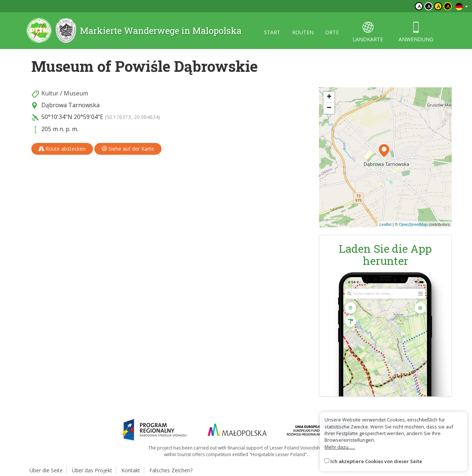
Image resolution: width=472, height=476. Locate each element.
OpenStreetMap (413, 224)
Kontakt (131, 470)
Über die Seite (46, 470)
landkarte (368, 32)
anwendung (416, 32)
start (272, 32)
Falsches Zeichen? (171, 470)
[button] (384, 151)
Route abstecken (62, 149)
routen (303, 32)
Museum (76, 93)
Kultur (50, 93)
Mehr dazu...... (340, 447)
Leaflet (386, 224)
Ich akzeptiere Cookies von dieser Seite (376, 461)
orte (332, 32)
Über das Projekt (92, 470)
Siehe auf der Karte (128, 149)
